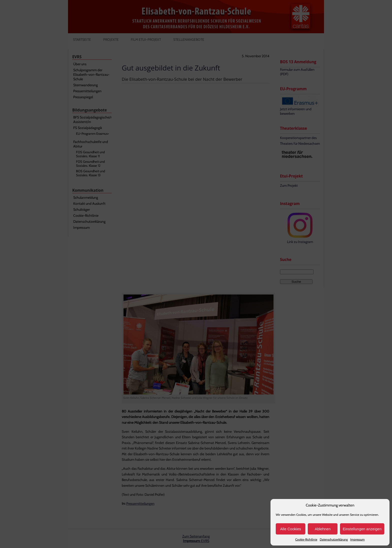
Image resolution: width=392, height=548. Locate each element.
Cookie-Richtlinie (306, 539)
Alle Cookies (291, 529)
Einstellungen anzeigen (362, 529)
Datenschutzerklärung (334, 539)
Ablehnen (323, 529)
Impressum (357, 539)
